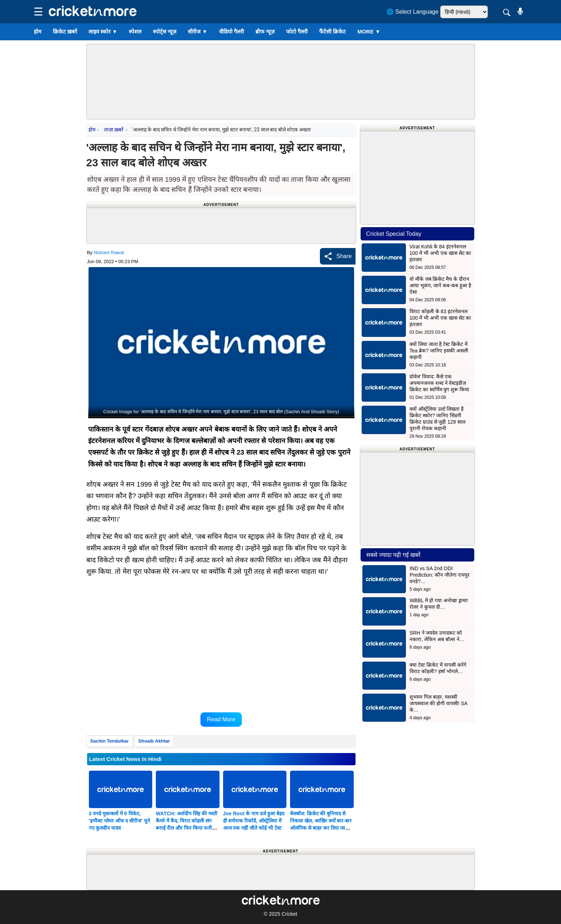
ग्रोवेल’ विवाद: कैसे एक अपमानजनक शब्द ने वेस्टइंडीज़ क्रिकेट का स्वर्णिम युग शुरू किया (439, 383)
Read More (221, 719)
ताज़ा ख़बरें (114, 130)
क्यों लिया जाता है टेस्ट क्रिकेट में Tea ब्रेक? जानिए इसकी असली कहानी (439, 351)
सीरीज (198, 31)
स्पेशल (135, 31)
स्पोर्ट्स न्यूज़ (165, 31)
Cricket (289, 914)
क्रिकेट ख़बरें (65, 31)
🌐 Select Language (413, 12)
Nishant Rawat (109, 253)
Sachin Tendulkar (110, 741)
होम (38, 31)
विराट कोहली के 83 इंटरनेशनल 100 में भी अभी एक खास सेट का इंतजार (440, 318)
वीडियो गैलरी (232, 31)
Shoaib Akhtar (154, 741)
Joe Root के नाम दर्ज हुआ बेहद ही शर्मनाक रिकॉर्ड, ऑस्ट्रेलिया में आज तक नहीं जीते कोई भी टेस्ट (254, 821)
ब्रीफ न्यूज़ (265, 31)
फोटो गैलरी (297, 31)
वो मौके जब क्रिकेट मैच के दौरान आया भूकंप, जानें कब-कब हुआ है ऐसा (440, 285)
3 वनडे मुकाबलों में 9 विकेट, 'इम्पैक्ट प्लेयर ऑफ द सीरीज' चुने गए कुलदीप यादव (119, 821)
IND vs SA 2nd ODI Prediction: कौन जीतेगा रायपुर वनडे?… (440, 575)
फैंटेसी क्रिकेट (332, 31)
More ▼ (369, 31)
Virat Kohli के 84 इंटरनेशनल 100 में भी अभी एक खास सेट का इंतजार (440, 253)
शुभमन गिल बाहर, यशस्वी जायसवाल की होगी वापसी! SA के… (438, 703)
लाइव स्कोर (103, 31)
